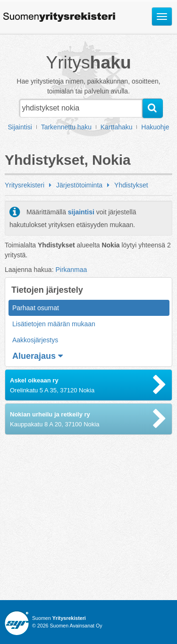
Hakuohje (155, 127)
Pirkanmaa (71, 270)
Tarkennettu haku (66, 127)
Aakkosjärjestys (35, 340)
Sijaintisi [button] (20, 127)
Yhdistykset (131, 185)
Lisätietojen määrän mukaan (54, 324)
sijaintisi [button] (81, 212)
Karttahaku (117, 127)
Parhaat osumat (36, 308)
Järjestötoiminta (79, 185)
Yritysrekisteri (25, 185)
